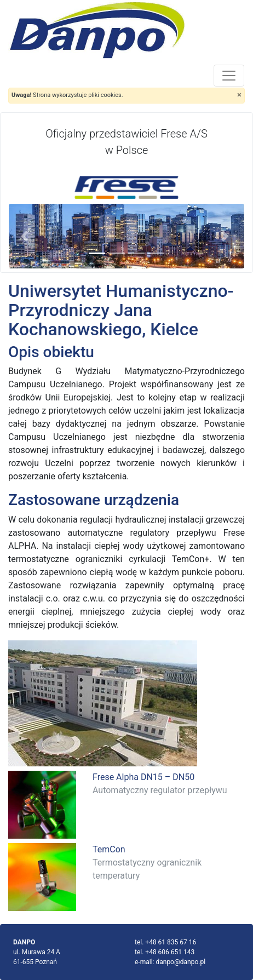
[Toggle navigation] (229, 76)
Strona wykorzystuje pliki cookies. (67, 95)
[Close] (239, 95)
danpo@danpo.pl (180, 962)
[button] (27, 236)
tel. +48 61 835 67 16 (165, 942)
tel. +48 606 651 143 (165, 952)
